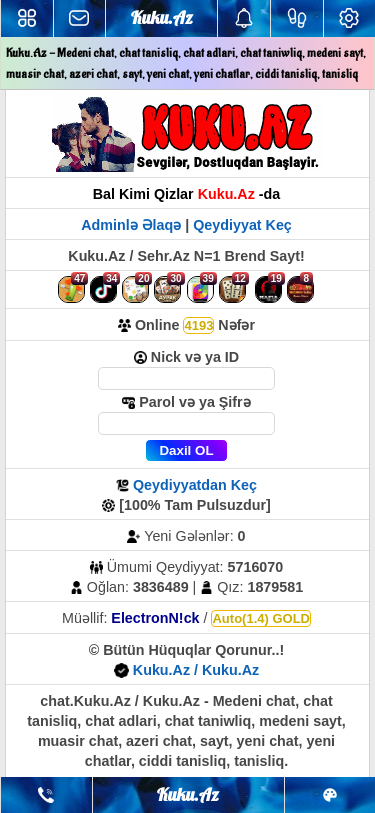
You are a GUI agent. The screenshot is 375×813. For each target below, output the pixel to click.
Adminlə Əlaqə (133, 225)
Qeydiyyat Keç (242, 225)
